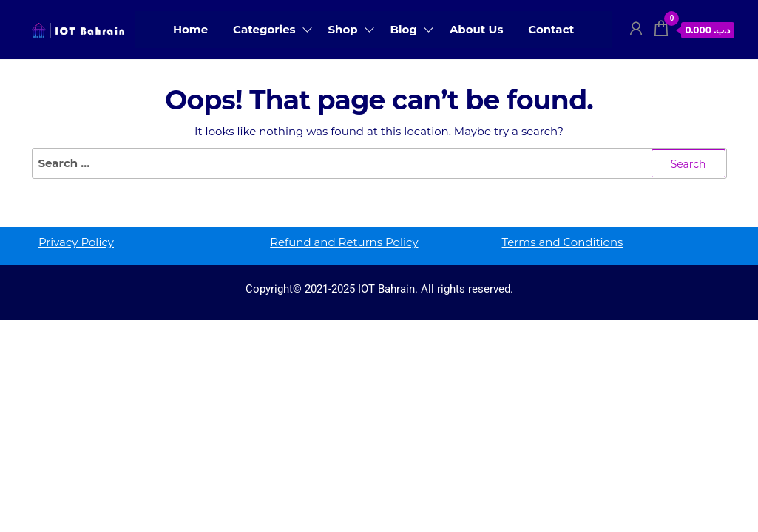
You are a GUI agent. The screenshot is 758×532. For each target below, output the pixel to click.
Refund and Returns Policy (344, 242)
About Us (477, 29)
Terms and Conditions (563, 242)
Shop (343, 29)
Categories (264, 29)
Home (190, 29)
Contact (551, 29)
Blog (404, 29)
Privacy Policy (76, 242)
